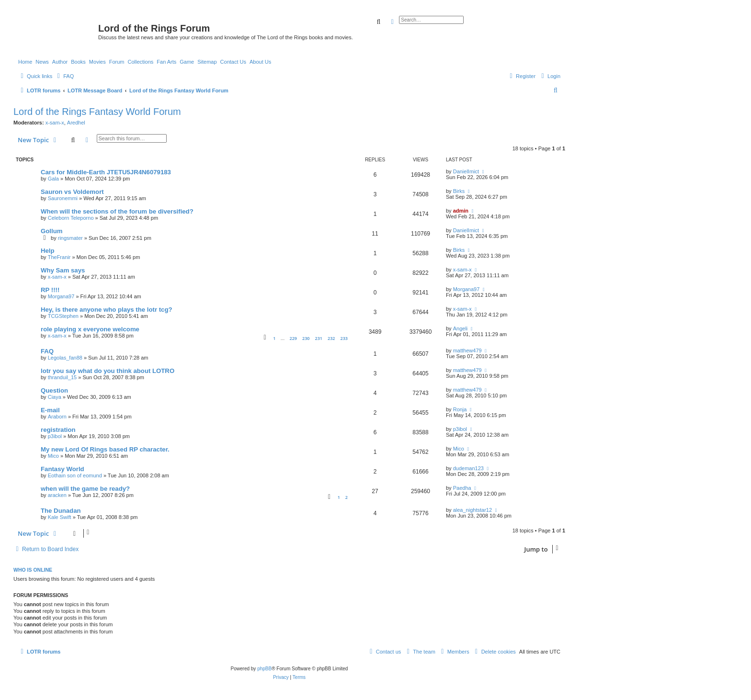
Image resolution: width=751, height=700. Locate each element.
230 (306, 338)
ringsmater (70, 238)
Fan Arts (166, 62)
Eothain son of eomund (75, 475)
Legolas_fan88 (65, 358)
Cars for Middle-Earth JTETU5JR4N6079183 (106, 172)
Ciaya (55, 397)
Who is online (33, 570)
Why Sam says (63, 270)
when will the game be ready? (85, 489)
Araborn (57, 417)
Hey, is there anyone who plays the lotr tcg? (107, 310)
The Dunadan (61, 511)
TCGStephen (63, 316)
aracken (57, 495)
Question (54, 390)
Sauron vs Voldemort (72, 192)
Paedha (462, 488)
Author (60, 62)
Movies (97, 62)
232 (331, 338)
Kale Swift (60, 517)
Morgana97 (61, 296)
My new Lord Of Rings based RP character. (105, 449)
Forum (117, 62)
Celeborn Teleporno (71, 218)
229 (293, 338)
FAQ (47, 351)
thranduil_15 (63, 377)
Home (25, 62)
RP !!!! (50, 290)
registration (58, 430)
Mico (53, 456)
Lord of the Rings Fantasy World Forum (97, 112)
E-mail (50, 410)
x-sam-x (55, 123)
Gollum (51, 231)
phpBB (264, 669)
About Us (260, 62)
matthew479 (467, 350)
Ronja (460, 409)
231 (319, 338)
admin (461, 211)
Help (48, 251)
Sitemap (207, 62)
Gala (53, 179)
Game (187, 62)
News (42, 62)
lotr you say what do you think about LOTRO (108, 371)
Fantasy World (63, 469)
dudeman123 (468, 468)
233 (344, 338)
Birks (459, 191)
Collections (140, 62)
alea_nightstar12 (472, 510)
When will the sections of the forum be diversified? (117, 211)
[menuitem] (64, 76)
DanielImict (466, 171)
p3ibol (55, 436)
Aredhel (76, 123)
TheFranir (59, 257)
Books (78, 62)
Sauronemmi (63, 198)
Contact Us (233, 62)
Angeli (461, 328)
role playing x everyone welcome (90, 329)
